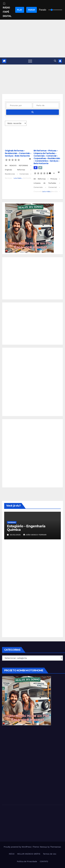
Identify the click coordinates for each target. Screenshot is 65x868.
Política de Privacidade (27, 861)
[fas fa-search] (32, 112)
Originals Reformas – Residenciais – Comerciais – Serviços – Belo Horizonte (18, 153)
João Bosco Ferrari (35, 535)
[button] (55, 61)
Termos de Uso (50, 854)
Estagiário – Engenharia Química (26, 528)
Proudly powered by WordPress (18, 847)
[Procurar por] (19, 105)
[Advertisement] (32, 278)
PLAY (20, 10)
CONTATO (44, 861)
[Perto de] (46, 105)
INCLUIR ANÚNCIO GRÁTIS (29, 854)
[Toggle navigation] (30, 61)
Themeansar (55, 847)
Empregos (12, 522)
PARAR (32, 10)
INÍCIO (12, 854)
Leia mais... (18, 178)
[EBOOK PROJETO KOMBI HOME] (29, 228)
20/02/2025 (16, 535)
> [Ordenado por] (16, 123)
